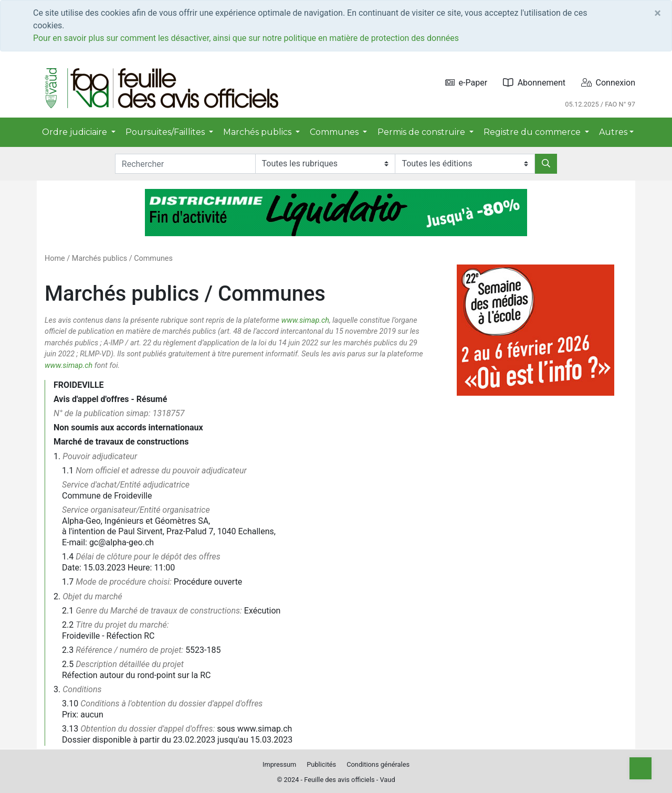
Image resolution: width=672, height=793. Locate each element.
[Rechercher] (546, 164)
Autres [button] (613, 132)
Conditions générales (378, 764)
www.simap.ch (305, 320)
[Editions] (465, 164)
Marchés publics (99, 258)
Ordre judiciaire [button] (76, 132)
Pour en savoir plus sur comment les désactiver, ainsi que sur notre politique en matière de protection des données (246, 38)
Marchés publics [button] (258, 132)
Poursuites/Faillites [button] (166, 132)
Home (55, 258)
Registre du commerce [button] (533, 132)
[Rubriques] (325, 164)
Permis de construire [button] (422, 132)
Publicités (321, 764)
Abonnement (534, 83)
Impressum (279, 764)
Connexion (608, 83)
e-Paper (466, 83)
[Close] (658, 13)
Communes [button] (335, 132)
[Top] (640, 768)
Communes (153, 258)
